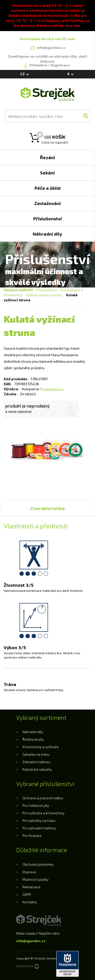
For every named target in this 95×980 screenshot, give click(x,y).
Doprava (29, 872)
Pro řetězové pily (36, 805)
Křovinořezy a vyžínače (41, 747)
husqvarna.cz (53, 389)
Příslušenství (46, 290)
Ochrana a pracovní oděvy (43, 798)
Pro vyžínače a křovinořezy (43, 813)
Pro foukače (32, 836)
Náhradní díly (33, 732)
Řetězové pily (33, 739)
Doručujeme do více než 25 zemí (47, 39)
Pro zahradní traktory (39, 828)
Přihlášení (39, 65)
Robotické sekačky (37, 769)
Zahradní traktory (36, 762)
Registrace (60, 65)
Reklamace (31, 887)
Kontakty (30, 902)
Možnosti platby (35, 879)
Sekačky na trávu (36, 754)
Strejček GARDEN (18, 290)
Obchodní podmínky (38, 864)
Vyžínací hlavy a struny (44, 295)
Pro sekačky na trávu (39, 820)
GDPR (27, 894)
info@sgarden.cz (31, 941)
